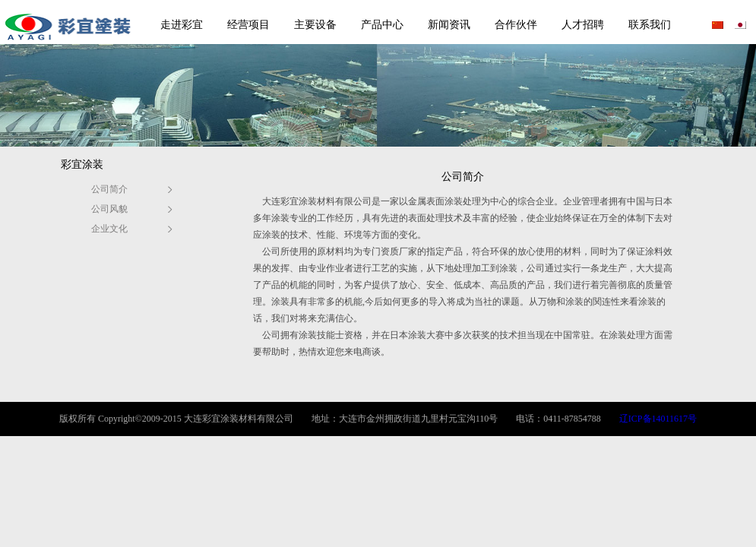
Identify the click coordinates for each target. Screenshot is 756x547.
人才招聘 (583, 25)
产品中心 (382, 25)
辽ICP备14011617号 (658, 419)
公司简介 (109, 189)
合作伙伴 (516, 25)
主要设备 (315, 25)
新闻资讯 (449, 25)
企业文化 (109, 229)
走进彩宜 (182, 25)
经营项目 (248, 25)
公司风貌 (109, 209)
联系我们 (650, 25)
